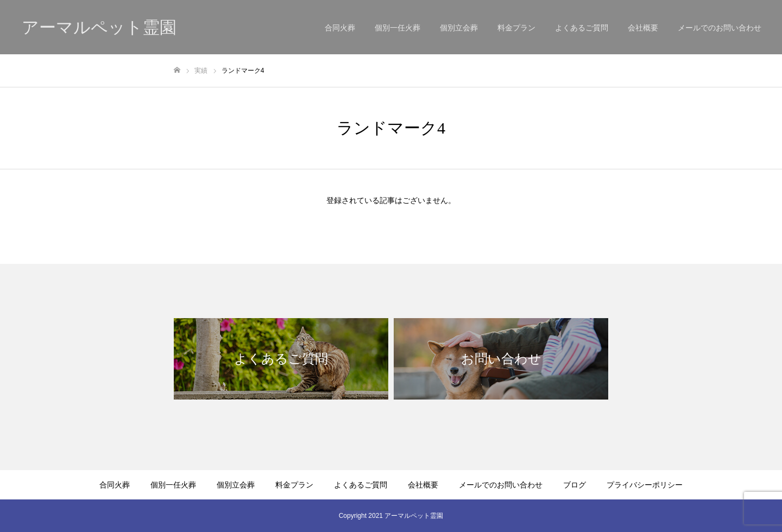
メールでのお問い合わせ (720, 28)
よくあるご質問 (582, 28)
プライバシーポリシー (645, 485)
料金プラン (516, 28)
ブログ (575, 485)
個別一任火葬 (398, 28)
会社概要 (643, 28)
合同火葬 (340, 28)
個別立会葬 (459, 28)
